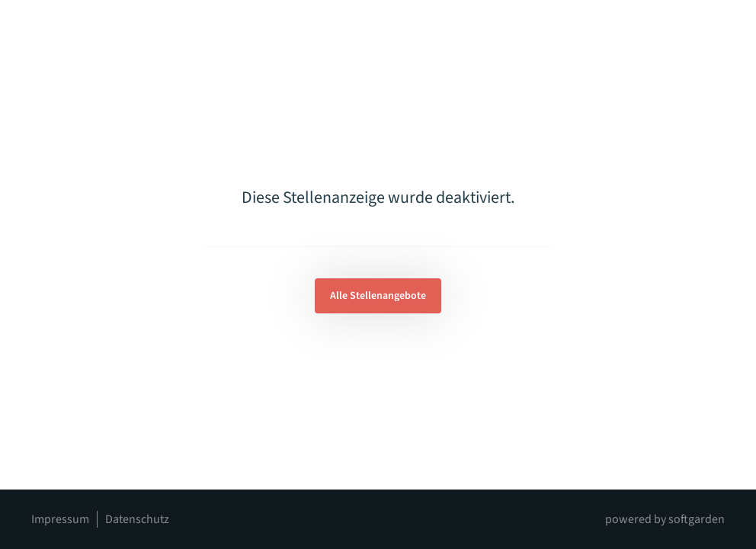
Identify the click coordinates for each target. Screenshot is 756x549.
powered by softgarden (665, 519)
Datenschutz (137, 519)
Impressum (60, 519)
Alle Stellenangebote (378, 296)
